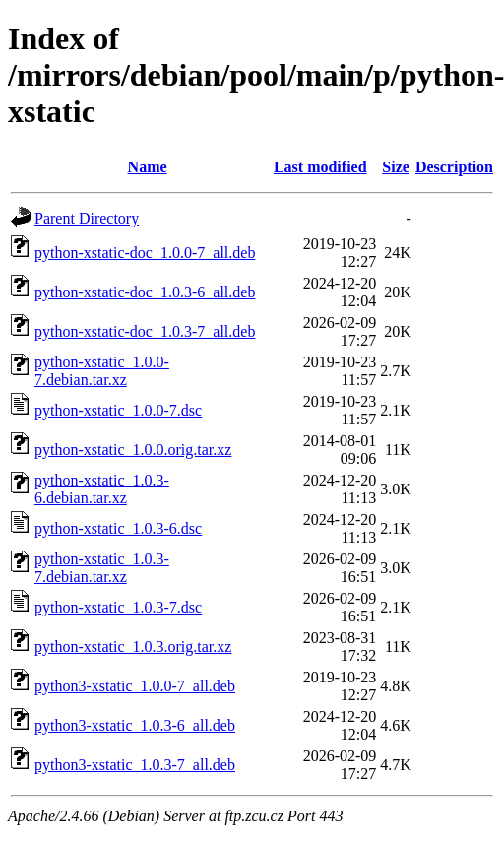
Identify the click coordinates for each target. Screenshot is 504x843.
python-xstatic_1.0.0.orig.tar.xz (133, 450)
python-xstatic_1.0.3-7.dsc (118, 607)
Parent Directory (87, 218)
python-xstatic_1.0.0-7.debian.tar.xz (102, 371)
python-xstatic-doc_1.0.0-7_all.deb (145, 253)
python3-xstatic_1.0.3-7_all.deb (135, 765)
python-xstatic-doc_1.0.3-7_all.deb (145, 331)
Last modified (320, 167)
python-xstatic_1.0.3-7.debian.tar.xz (102, 568)
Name (148, 167)
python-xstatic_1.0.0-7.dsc (118, 410)
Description (454, 167)
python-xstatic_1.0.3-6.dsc (118, 528)
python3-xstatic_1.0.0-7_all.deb (135, 686)
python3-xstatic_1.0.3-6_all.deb (135, 725)
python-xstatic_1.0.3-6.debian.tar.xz (102, 489)
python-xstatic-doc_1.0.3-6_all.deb (145, 292)
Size (396, 167)
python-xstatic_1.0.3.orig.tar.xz (133, 647)
